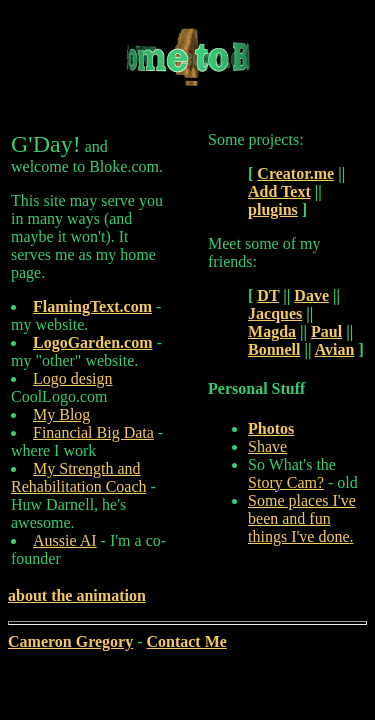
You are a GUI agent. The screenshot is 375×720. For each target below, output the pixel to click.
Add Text (279, 191)
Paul (326, 331)
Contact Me (186, 641)
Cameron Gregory (70, 641)
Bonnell (274, 349)
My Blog (61, 414)
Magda (272, 331)
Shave (267, 446)
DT (268, 295)
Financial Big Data (93, 432)
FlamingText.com (92, 306)
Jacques (275, 313)
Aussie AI (65, 540)
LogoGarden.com (93, 342)
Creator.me (295, 173)
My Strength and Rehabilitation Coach (79, 477)
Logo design (73, 378)
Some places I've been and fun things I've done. (302, 518)
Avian (335, 349)
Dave (311, 295)
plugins (273, 209)
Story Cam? (286, 482)
